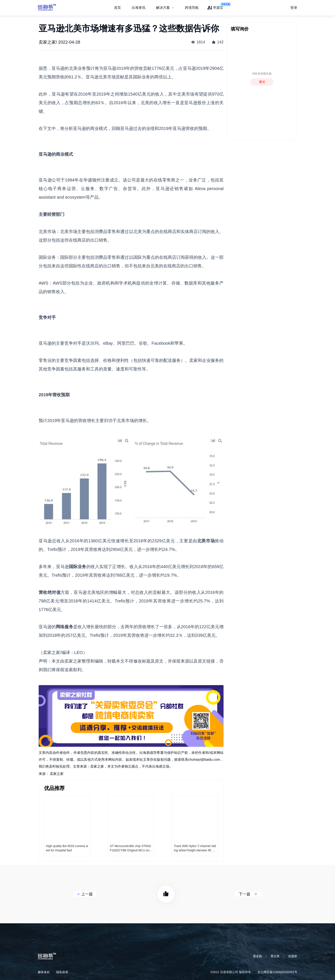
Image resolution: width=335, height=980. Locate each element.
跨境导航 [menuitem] (192, 8)
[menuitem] (165, 8)
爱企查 (275, 956)
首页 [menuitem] (117, 8)
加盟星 (293, 956)
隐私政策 (62, 972)
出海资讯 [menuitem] (139, 8)
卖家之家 (57, 774)
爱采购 (257, 956)
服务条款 (44, 972)
